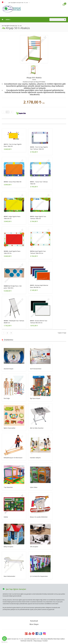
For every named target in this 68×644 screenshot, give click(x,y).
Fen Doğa (7, 398)
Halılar (6, 517)
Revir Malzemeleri (9, 576)
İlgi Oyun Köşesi (35, 398)
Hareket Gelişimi (35, 458)
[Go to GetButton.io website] (4, 642)
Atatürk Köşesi (9, 369)
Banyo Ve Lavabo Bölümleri (39, 517)
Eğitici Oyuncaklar (10, 428)
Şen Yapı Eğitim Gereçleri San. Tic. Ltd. (18, 3)
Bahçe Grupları (9, 547)
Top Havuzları (8, 487)
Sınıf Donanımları (36, 369)
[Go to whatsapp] (4, 639)
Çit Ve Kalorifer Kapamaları (39, 576)
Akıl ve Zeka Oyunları (37, 428)
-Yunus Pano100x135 (13, 182)
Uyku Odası (34, 487)
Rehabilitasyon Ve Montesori (13, 458)
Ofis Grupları (34, 547)
